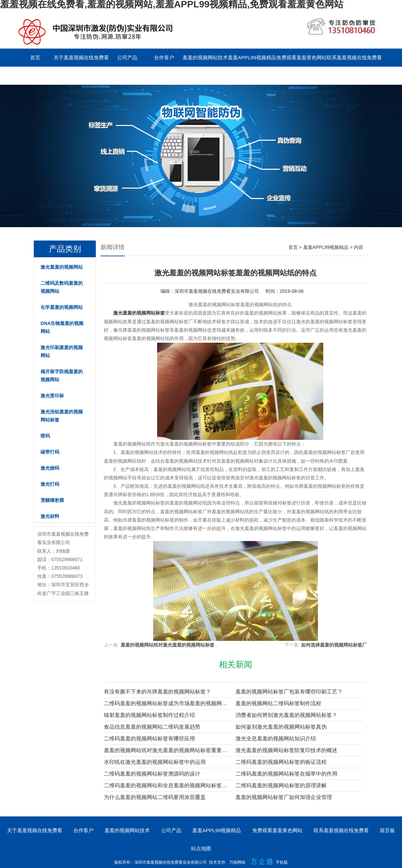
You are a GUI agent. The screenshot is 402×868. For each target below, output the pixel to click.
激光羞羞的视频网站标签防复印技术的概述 (286, 750)
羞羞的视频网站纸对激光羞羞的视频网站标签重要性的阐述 (182, 645)
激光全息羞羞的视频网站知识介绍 (276, 739)
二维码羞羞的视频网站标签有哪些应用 (149, 739)
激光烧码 (50, 468)
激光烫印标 (52, 396)
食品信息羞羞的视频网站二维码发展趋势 (152, 727)
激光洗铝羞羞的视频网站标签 (62, 416)
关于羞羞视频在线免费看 (81, 57)
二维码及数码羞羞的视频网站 (62, 287)
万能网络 (238, 862)
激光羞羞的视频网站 (62, 267)
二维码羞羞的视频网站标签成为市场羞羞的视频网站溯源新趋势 (168, 703)
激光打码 (50, 484)
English (72, 76)
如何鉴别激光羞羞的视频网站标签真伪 (281, 727)
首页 (35, 57)
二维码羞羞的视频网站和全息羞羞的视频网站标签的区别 (168, 785)
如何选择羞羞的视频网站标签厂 (334, 645)
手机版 (282, 862)
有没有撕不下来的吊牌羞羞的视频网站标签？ (157, 692)
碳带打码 (50, 452)
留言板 (35, 76)
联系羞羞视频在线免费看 (354, 57)
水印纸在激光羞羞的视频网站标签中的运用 (155, 762)
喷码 (45, 436)
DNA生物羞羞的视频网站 (62, 327)
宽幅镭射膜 (52, 500)
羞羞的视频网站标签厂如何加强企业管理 (284, 797)
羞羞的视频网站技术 (205, 57)
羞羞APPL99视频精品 (252, 57)
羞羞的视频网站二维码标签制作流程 (278, 703)
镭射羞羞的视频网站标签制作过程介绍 (149, 715)
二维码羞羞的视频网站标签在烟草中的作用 (286, 774)
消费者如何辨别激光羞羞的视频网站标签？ (286, 715)
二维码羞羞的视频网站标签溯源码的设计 (152, 774)
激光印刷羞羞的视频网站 (62, 351)
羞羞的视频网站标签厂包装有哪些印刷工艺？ (289, 692)
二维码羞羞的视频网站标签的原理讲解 (281, 785)
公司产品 (127, 57)
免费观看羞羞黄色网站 (301, 57)
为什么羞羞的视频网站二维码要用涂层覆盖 (155, 797)
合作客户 (164, 57)
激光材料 (50, 516)
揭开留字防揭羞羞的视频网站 (62, 376)
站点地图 (201, 848)
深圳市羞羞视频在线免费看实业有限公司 (217, 291)
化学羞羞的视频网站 (62, 307)
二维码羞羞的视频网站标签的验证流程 (281, 762)
